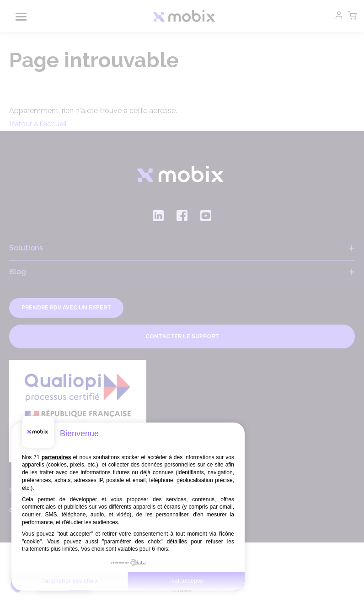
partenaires (56, 457)
